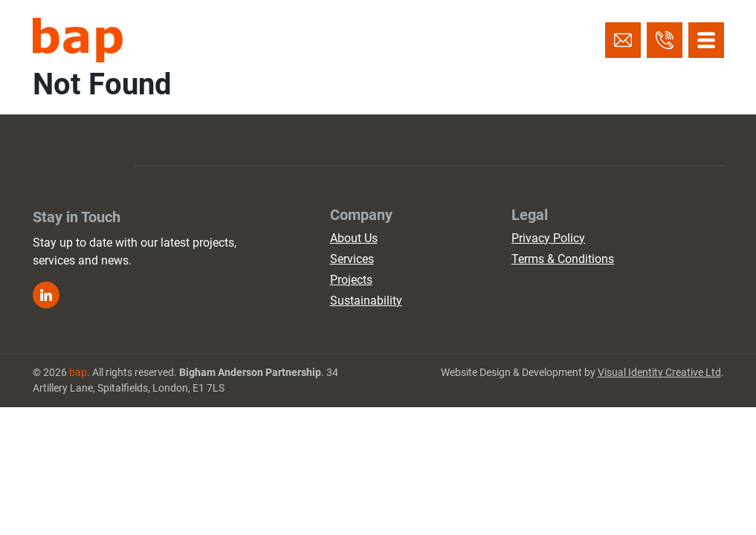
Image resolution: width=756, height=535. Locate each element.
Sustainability (366, 301)
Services (352, 259)
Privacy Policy (548, 238)
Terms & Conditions (563, 259)
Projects (351, 280)
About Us (354, 238)
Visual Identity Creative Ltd (659, 372)
